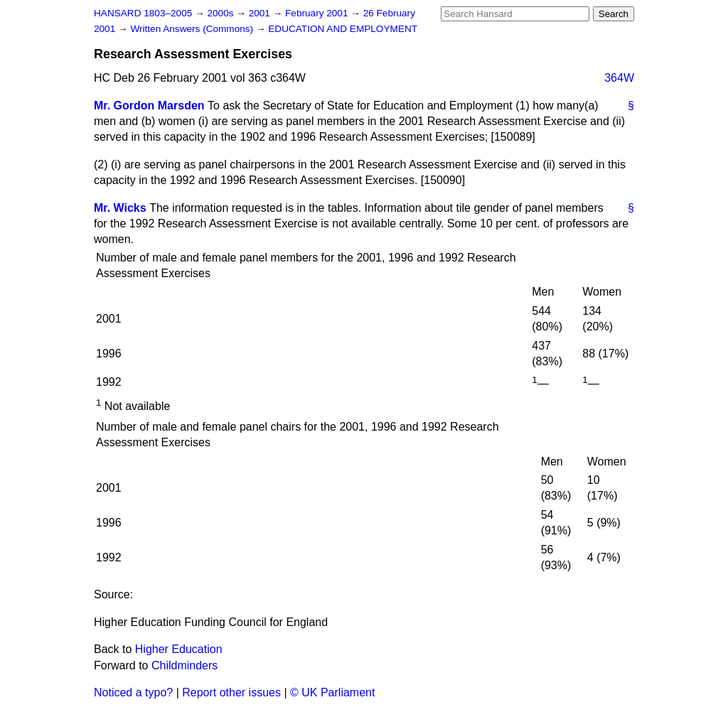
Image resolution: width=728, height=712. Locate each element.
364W (619, 78)
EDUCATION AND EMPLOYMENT (343, 29)
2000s (221, 13)
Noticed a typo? (133, 692)
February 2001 (318, 13)
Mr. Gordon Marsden (149, 106)
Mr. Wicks (120, 208)
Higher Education (179, 649)
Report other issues (231, 692)
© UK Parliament (332, 692)
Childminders (184, 665)
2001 (261, 13)
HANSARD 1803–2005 (143, 13)
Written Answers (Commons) (193, 29)
